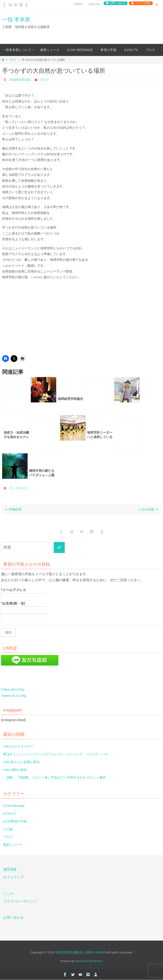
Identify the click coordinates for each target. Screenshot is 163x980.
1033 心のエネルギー (19, 746)
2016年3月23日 (21, 80)
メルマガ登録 (143, 3)
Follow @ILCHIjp (14, 690)
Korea (78, 4)
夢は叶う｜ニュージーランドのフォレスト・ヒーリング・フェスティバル (59, 754)
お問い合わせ (118, 3)
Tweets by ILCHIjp (15, 696)
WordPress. (96, 961)
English (94, 4)
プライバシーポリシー (20, 901)
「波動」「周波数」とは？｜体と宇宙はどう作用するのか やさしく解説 (58, 778)
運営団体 (10, 870)
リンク (8, 894)
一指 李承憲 (16, 20)
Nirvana (80, 961)
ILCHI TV (10, 814)
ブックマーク (19, 488)
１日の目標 (149, 510)
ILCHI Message (15, 806)
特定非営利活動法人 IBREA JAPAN (81, 953)
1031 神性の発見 (16, 770)
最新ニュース (13, 845)
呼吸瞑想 (13, 510)
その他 (8, 829)
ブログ (13, 60)
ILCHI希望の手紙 (16, 822)
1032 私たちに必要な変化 (23, 762)
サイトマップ (13, 877)
